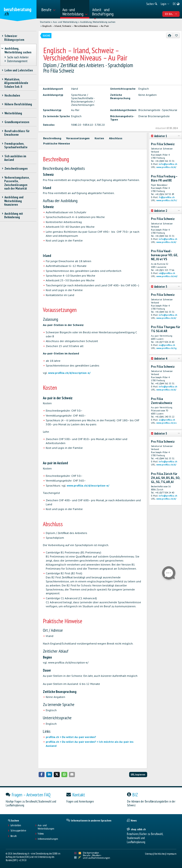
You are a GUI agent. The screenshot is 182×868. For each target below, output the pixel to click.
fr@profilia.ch (167, 197)
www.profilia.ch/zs (166, 423)
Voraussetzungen (78, 138)
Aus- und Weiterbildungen (46, 827)
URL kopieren (138, 775)
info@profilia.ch (168, 164)
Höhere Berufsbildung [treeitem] (18, 104)
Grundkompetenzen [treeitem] (17, 122)
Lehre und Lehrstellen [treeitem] (18, 70)
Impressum (171, 854)
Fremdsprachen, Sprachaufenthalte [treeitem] (16, 145)
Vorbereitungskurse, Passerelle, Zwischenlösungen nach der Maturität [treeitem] (17, 183)
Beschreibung (52, 138)
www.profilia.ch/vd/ (167, 276)
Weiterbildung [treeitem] (13, 113)
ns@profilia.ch (167, 345)
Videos (41, 834)
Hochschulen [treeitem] (12, 95)
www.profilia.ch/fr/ (167, 200)
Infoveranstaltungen (48, 839)
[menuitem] (49, 9)
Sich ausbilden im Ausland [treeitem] (15, 158)
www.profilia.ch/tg (166, 348)
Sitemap (149, 854)
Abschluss (116, 138)
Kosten (99, 138)
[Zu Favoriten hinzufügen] (176, 35)
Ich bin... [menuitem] (171, 14)
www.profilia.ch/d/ (166, 167)
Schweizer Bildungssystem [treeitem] (14, 38)
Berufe (14, 836)
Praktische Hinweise (57, 143)
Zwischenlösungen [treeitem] (16, 169)
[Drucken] (170, 35)
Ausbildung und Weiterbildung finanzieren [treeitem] (14, 201)
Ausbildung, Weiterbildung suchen (98, 22)
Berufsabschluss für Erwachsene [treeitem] (17, 133)
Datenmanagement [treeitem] (17, 61)
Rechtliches (159, 854)
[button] (42, 774)
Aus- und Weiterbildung (65, 22)
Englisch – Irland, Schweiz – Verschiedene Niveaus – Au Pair (76, 26)
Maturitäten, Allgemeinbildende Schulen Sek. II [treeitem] (16, 83)
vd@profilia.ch (167, 273)
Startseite (45, 22)
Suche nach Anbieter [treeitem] (18, 57)
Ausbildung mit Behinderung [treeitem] (14, 215)
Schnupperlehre (18, 831)
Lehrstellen (16, 825)
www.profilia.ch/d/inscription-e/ (69, 373)
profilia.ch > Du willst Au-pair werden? (71, 737)
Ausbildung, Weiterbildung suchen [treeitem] (18, 50)
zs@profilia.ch (167, 420)
